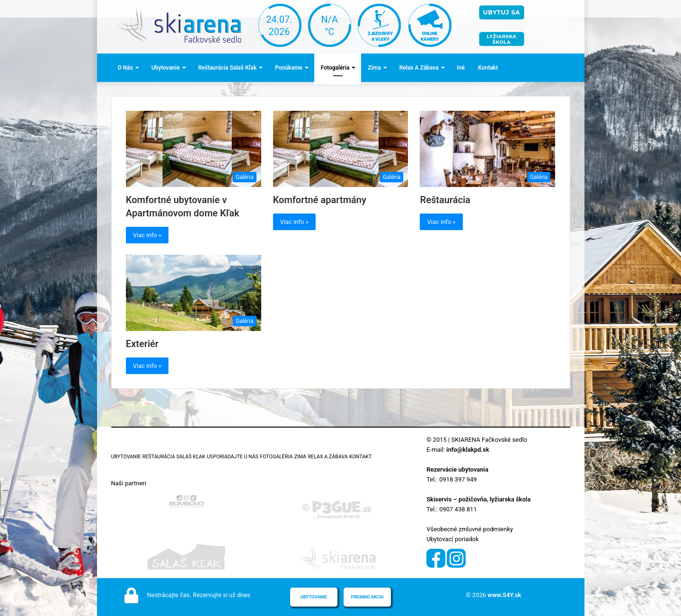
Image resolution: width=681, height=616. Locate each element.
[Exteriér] (194, 293)
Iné (461, 68)
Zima (374, 68)
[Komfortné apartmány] (341, 149)
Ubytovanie (166, 68)
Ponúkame (288, 68)
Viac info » (147, 235)
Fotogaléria (335, 68)
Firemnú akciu (367, 597)
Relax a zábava (419, 68)
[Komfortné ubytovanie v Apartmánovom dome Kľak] (194, 149)
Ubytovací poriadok (452, 539)
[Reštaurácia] (487, 149)
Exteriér (142, 344)
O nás (125, 68)
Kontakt (488, 68)
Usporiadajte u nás (233, 457)
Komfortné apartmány (320, 200)
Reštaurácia (445, 200)
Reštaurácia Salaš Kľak (228, 68)
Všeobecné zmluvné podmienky (470, 529)
